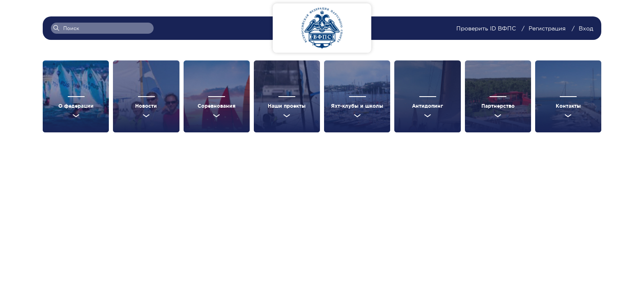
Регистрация (547, 28)
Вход (586, 28)
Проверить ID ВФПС (487, 28)
